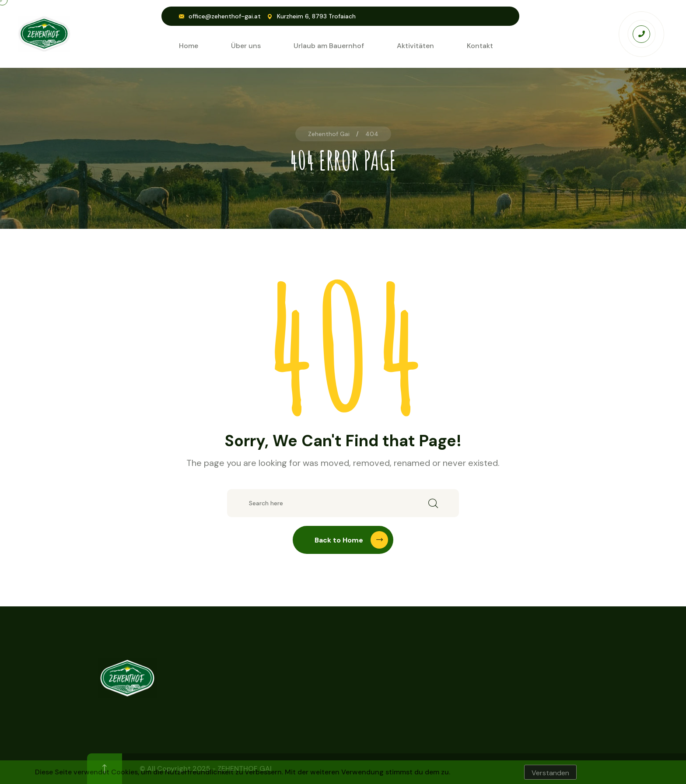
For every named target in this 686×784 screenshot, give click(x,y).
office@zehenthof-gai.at (225, 16)
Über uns (246, 46)
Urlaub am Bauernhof (329, 46)
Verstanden (550, 773)
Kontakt (480, 46)
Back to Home (351, 540)
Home (189, 46)
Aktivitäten (415, 46)
